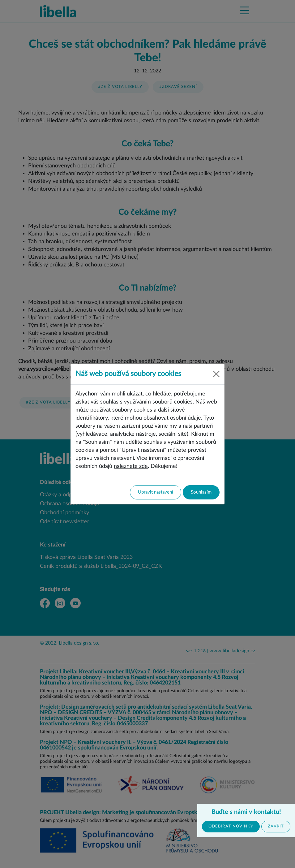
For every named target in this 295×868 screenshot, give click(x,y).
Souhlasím (201, 492)
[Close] (216, 374)
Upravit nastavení (156, 492)
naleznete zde (131, 466)
